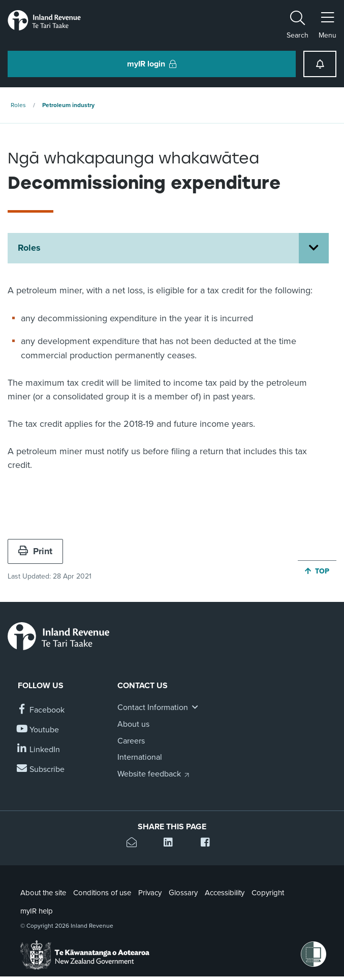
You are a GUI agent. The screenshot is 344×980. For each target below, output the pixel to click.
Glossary (183, 893)
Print (35, 551)
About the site (43, 893)
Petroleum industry (68, 105)
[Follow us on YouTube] (38, 730)
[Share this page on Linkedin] (172, 844)
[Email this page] (135, 844)
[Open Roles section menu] (314, 248)
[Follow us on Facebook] (41, 710)
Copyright (268, 893)
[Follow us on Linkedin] (39, 750)
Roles (18, 105)
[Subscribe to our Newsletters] (41, 770)
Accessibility (225, 893)
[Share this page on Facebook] (209, 844)
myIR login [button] (152, 64)
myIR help (37, 911)
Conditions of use (102, 893)
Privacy (150, 893)
